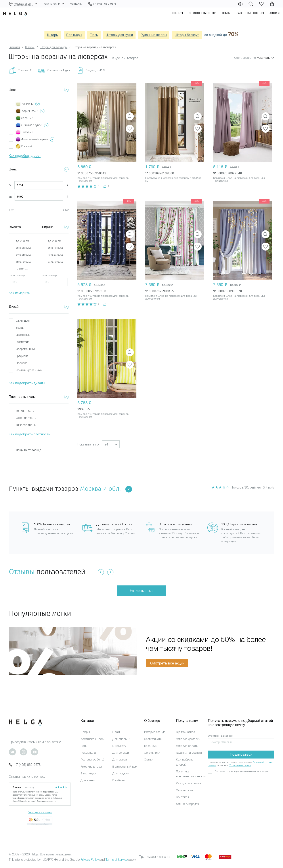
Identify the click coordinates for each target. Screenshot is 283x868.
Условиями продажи (240, 765)
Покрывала (88, 753)
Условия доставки (188, 739)
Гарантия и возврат (189, 753)
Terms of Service (117, 860)
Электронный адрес (220, 736)
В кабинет (119, 780)
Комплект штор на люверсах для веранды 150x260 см (103, 179)
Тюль (220, 18)
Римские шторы (91, 767)
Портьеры (74, 35)
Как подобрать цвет (25, 156)
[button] (111, 444)
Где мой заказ (185, 732)
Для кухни (88, 780)
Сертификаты (153, 739)
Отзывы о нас (185, 790)
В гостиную (88, 773)
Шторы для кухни (119, 35)
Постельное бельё (92, 759)
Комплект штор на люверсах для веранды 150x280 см (103, 297)
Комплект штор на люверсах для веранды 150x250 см (239, 179)
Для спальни (121, 739)
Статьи (149, 759)
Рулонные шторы (244, 18)
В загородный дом (125, 767)
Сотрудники (152, 753)
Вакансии (151, 746)
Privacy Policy (90, 860)
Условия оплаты (187, 746)
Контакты (76, 4)
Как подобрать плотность (30, 434)
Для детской (121, 753)
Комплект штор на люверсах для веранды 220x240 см (171, 297)
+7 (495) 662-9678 (25, 765)
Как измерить (19, 293)
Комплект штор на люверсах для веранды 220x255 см (239, 297)
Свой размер (17, 275)
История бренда (155, 732)
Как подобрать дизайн (27, 383)
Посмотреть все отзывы (40, 812)
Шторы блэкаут (187, 35)
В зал (116, 732)
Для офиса (120, 759)
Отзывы (22, 572)
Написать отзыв (141, 591)
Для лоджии (121, 773)
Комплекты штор (197, 18)
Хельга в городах (187, 804)
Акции (269, 18)
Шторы (172, 18)
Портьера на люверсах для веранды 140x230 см (173, 179)
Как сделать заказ (188, 783)
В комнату (119, 746)
